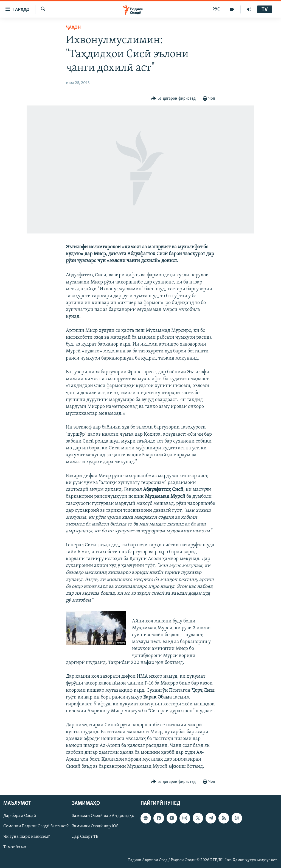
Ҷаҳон (73, 28)
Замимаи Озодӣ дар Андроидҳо (103, 816)
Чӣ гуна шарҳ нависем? (26, 837)
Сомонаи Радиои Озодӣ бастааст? (36, 826)
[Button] (173, 99)
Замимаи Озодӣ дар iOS (95, 826)
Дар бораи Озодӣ (20, 816)
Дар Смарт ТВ (85, 837)
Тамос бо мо (15, 847)
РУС (216, 9)
